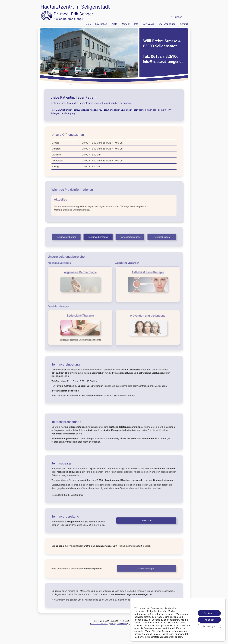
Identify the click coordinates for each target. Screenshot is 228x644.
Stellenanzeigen (145, 568)
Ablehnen (209, 620)
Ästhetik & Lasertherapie (147, 273)
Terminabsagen (160, 237)
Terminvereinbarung (68, 237)
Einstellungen (209, 626)
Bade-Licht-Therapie (81, 315)
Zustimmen (209, 613)
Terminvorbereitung (99, 237)
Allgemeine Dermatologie (81, 273)
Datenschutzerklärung (99, 624)
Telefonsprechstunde (129, 237)
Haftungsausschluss (118, 624)
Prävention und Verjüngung (147, 316)
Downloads (145, 521)
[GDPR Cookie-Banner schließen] (223, 601)
